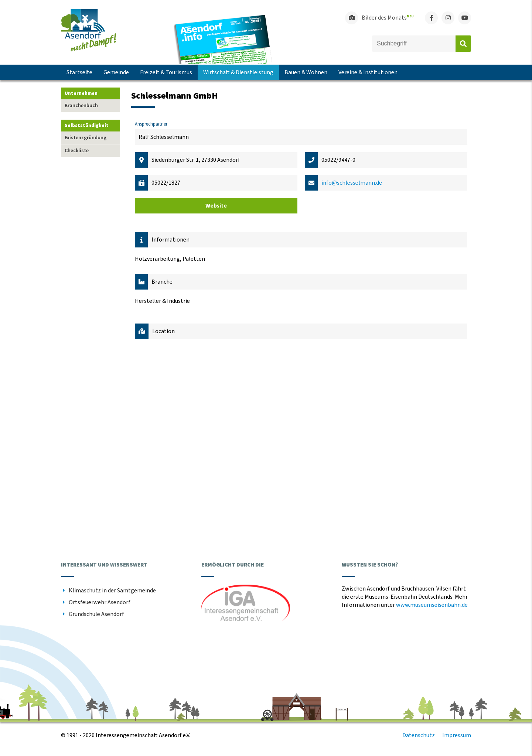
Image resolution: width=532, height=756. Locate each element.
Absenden (463, 44)
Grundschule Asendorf (96, 614)
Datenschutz (419, 735)
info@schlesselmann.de (352, 183)
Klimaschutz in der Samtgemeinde (112, 591)
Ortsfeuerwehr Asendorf (100, 602)
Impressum (457, 735)
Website (216, 206)
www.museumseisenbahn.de (432, 605)
